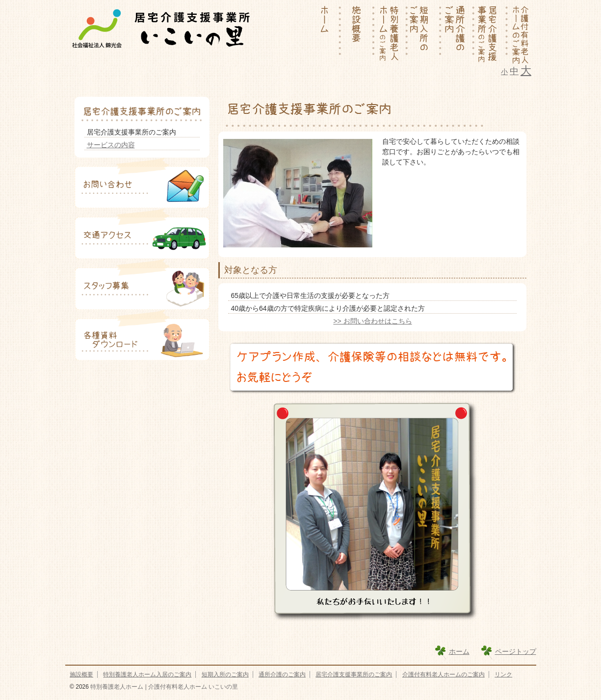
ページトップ (516, 651)
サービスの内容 (111, 145)
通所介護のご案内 (282, 674)
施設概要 (81, 674)
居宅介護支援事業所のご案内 (354, 674)
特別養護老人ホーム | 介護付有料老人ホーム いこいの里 (163, 687)
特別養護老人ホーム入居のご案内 (147, 674)
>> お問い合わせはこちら (372, 321)
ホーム (459, 651)
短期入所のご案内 (225, 674)
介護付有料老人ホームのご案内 (444, 674)
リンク (503, 674)
